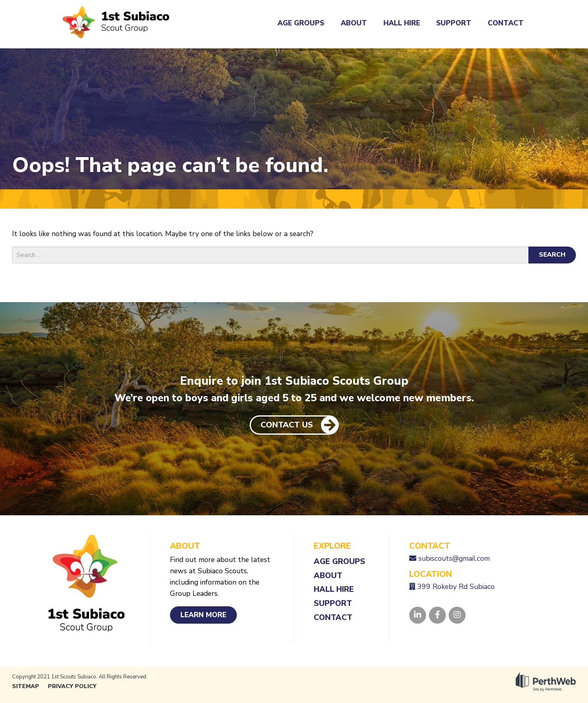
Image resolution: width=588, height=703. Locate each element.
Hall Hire (402, 23)
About (354, 23)
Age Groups (301, 23)
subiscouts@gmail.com (454, 558)
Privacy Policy (72, 686)
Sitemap (26, 686)
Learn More (203, 615)
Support (454, 23)
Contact (506, 23)
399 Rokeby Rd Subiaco (456, 587)
